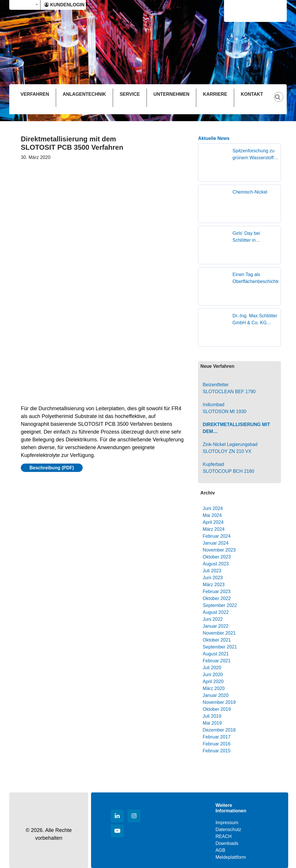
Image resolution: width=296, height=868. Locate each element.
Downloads (227, 843)
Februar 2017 (217, 737)
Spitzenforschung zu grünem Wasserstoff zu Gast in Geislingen (255, 155)
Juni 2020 (213, 675)
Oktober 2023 (217, 557)
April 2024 (213, 522)
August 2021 (216, 654)
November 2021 (219, 633)
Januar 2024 (215, 543)
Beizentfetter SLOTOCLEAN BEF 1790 (229, 388)
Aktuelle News (214, 138)
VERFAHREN (35, 94)
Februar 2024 (217, 536)
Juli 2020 (212, 668)
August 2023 (216, 564)
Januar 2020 (215, 695)
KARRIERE (215, 94)
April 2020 (213, 682)
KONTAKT (252, 94)
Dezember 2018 (219, 730)
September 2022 (220, 605)
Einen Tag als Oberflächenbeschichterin (255, 278)
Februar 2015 (217, 751)
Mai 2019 (212, 723)
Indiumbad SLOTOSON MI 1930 (224, 408)
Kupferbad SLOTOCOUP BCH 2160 (228, 468)
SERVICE (130, 94)
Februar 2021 (217, 661)
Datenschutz (228, 829)
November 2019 (219, 702)
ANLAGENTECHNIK (84, 94)
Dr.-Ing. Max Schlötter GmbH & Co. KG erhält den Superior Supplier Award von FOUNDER (255, 320)
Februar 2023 (217, 592)
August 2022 (216, 612)
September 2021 (220, 647)
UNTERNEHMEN (171, 94)
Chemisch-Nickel (250, 192)
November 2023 (219, 550)
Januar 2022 (215, 626)
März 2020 (214, 688)
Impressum (227, 823)
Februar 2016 (217, 744)
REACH (223, 836)
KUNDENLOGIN (64, 5)
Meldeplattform (231, 857)
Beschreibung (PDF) (52, 468)
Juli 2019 (212, 716)
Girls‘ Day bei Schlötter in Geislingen (246, 237)
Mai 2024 (212, 515)
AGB (220, 850)
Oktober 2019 (217, 709)
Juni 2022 (213, 619)
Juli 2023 (212, 571)
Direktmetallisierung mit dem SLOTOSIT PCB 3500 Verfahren (236, 429)
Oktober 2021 (217, 640)
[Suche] (282, 92)
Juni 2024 (213, 508)
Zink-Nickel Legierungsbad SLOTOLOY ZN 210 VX (230, 448)
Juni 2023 (213, 578)
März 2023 (214, 585)
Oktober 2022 (217, 598)
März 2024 (214, 529)
